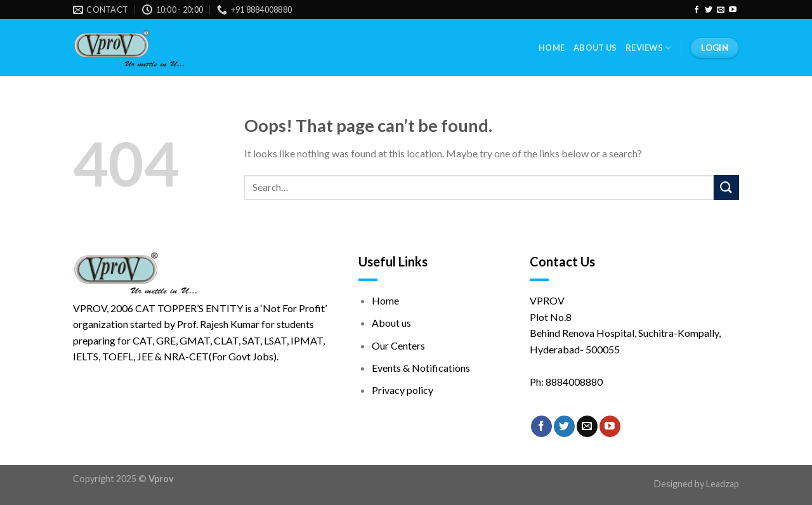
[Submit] (726, 187)
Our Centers (398, 345)
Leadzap (723, 484)
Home (552, 48)
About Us (595, 48)
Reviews (648, 48)
